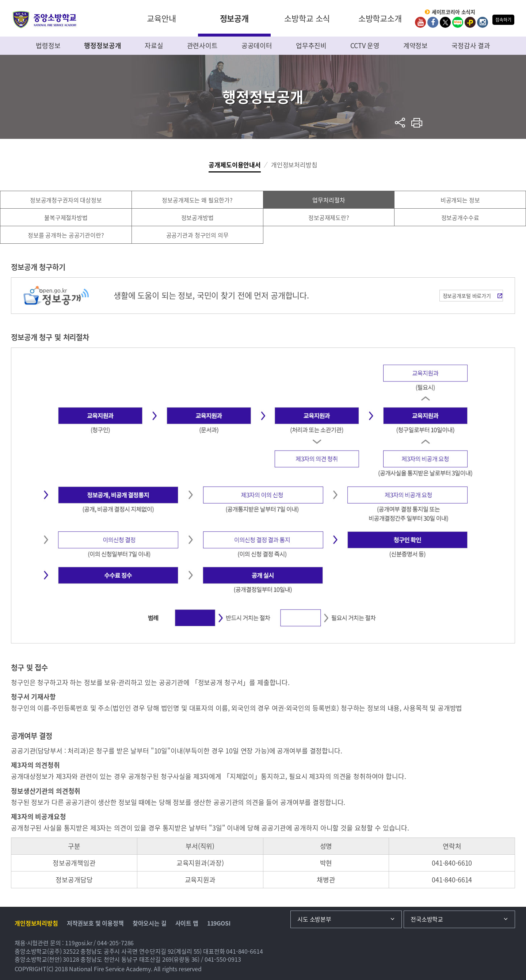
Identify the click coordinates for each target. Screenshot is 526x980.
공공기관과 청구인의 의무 (197, 235)
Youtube (420, 22)
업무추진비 (311, 45)
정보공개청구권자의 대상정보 (66, 200)
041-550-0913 (223, 959)
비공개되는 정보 (460, 200)
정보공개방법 (197, 217)
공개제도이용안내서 (235, 165)
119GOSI (219, 923)
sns (400, 123)
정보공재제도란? (329, 217)
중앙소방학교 (45, 20)
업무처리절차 (329, 200)
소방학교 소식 (307, 18)
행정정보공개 (102, 45)
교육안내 (161, 18)
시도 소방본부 (314, 919)
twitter (445, 22)
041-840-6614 (244, 951)
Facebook (433, 22)
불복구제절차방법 (66, 217)
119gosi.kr (79, 943)
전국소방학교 (427, 919)
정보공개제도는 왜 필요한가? (197, 200)
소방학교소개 (380, 18)
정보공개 (234, 18)
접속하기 (503, 20)
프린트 (417, 123)
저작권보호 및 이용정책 (95, 923)
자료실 (154, 45)
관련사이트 (202, 45)
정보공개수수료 (460, 217)
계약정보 (416, 45)
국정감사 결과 (471, 45)
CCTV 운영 (365, 45)
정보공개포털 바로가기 (467, 296)
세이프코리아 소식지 (454, 12)
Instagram (483, 22)
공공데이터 (257, 45)
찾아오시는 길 (150, 923)
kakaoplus (470, 22)
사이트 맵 (187, 923)
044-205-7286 (115, 943)
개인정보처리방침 (294, 165)
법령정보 (48, 45)
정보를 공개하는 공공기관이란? (66, 235)
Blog (458, 22)
